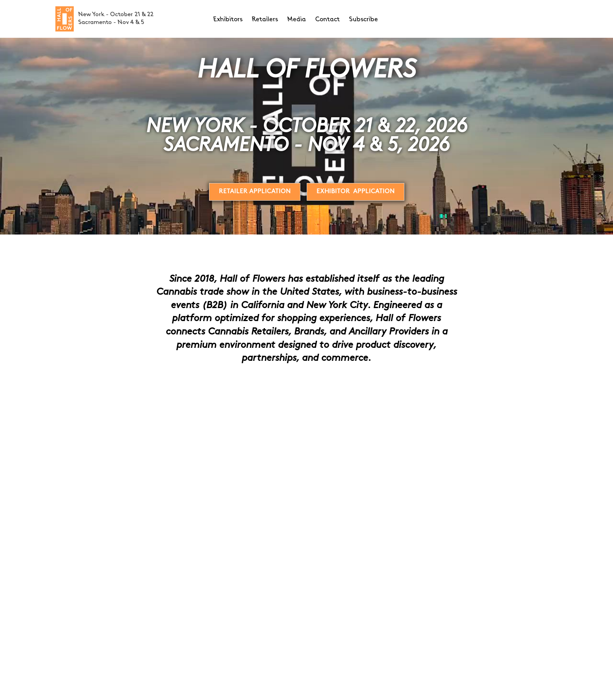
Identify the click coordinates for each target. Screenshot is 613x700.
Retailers (265, 20)
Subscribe (364, 20)
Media (297, 20)
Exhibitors (228, 20)
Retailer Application (255, 192)
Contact (328, 20)
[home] (65, 19)
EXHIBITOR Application (356, 192)
